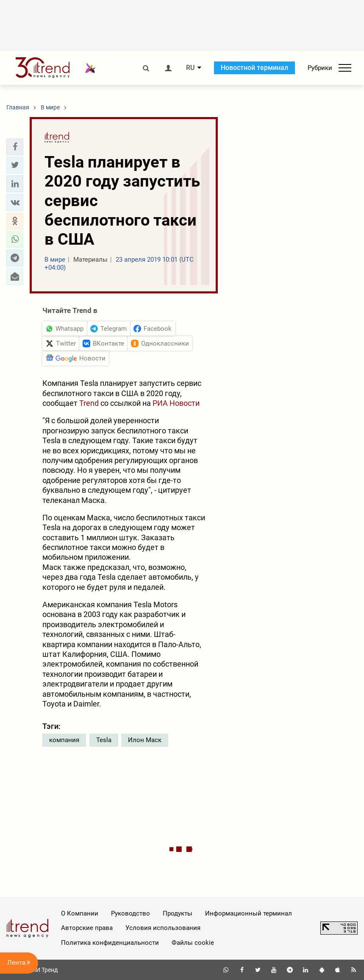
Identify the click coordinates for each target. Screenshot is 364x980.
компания (64, 740)
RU (190, 68)
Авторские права (87, 928)
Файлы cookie (193, 943)
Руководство (131, 913)
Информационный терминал (249, 913)
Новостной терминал (254, 68)
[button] (15, 147)
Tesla (104, 740)
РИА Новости (176, 403)
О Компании (80, 913)
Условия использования (163, 928)
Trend (89, 403)
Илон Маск (145, 740)
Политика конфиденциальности (110, 943)
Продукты (178, 913)
